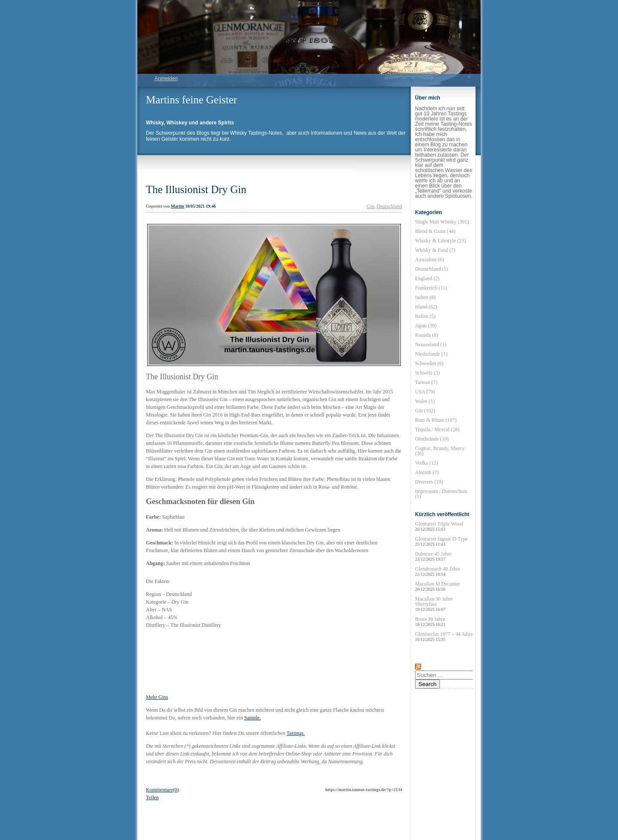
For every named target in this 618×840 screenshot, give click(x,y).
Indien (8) (425, 297)
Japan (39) (426, 326)
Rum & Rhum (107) (436, 420)
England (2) (427, 278)
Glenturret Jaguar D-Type (441, 541)
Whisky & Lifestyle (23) (440, 241)
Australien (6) (429, 260)
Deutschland (389, 206)
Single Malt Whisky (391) (442, 222)
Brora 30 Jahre (430, 621)
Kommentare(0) (162, 790)
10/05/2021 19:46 (200, 206)
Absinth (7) (427, 472)
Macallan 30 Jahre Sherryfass (434, 604)
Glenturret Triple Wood (439, 526)
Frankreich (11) (431, 288)
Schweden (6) (429, 363)
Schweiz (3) (427, 373)
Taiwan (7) (426, 382)
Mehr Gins (157, 697)
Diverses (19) (429, 482)
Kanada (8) (427, 335)
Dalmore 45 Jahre (433, 556)
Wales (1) (425, 401)
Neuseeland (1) (431, 344)
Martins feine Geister (191, 100)
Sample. (253, 718)
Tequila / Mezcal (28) (437, 429)
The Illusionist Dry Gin (196, 189)
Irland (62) (426, 307)
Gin (370, 206)
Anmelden (166, 79)
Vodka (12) (426, 463)
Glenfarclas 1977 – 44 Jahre (444, 636)
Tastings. (295, 733)
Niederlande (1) (431, 354)
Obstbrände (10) (432, 439)
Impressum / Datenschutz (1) (441, 494)
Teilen (152, 798)
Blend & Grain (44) (435, 231)
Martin (177, 206)
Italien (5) (425, 316)
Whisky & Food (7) (435, 250)
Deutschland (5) (432, 269)
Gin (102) (425, 411)
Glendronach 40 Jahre (438, 571)
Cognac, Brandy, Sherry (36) (440, 451)
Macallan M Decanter (438, 586)
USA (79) (425, 392)
